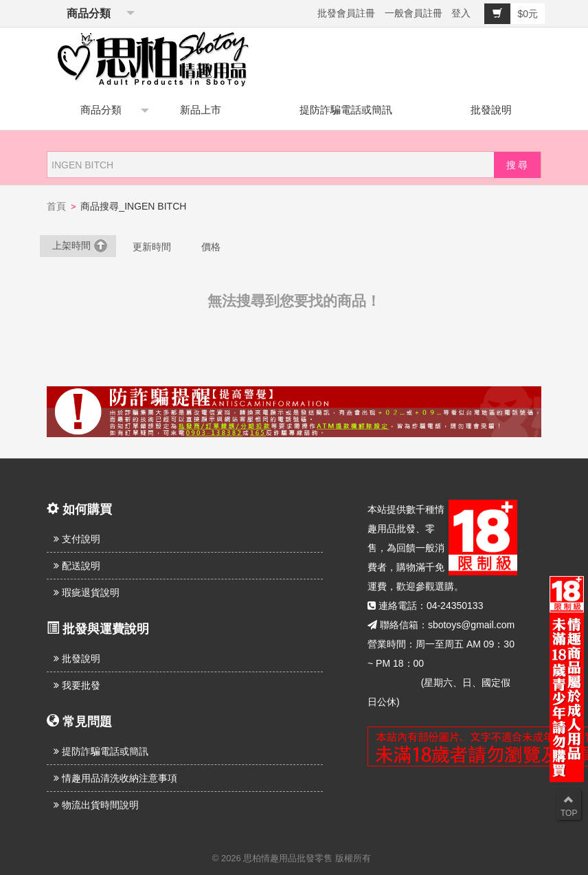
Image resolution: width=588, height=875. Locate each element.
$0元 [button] (511, 14)
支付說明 (77, 539)
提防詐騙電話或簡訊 (346, 110)
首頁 (56, 206)
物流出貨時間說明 (96, 805)
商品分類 (86, 13)
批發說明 (491, 110)
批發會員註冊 (346, 13)
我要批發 (77, 685)
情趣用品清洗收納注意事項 (115, 778)
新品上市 (201, 110)
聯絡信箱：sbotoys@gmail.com (447, 625)
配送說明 (77, 566)
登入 (461, 13)
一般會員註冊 (414, 13)
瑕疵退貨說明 (87, 592)
